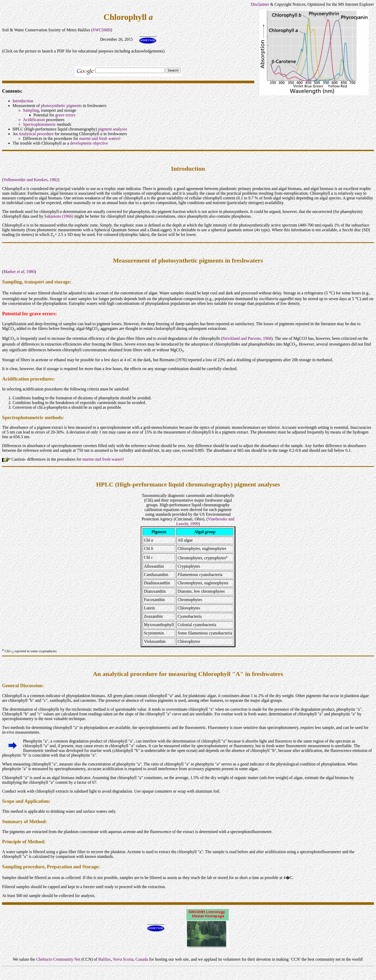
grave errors (65, 115)
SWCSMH (102, 30)
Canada (142, 959)
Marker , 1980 (19, 272)
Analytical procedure (36, 134)
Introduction (23, 101)
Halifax (104, 959)
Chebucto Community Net (58, 959)
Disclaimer (260, 4)
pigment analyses (113, 129)
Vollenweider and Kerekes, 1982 (31, 180)
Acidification (34, 120)
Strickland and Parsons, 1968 (247, 338)
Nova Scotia (123, 959)
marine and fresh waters (99, 138)
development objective (89, 143)
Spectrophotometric (39, 124)
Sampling (31, 110)
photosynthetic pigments (61, 106)
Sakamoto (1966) (59, 216)
